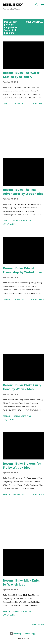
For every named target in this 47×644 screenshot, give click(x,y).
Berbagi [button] (7, 104)
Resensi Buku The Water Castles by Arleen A (21, 75)
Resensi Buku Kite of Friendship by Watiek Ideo (23, 270)
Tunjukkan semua (33, 22)
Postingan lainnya (35, 624)
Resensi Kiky (13, 4)
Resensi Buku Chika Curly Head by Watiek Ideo (22, 387)
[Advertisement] (23, 132)
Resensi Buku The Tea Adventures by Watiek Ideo (23, 192)
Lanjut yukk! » (37, 104)
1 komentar (18, 104)
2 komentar (18, 495)
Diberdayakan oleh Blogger (24, 634)
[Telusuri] (36, 4)
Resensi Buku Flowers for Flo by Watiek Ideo (22, 465)
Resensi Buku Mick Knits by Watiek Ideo (21, 582)
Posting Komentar (22, 221)
